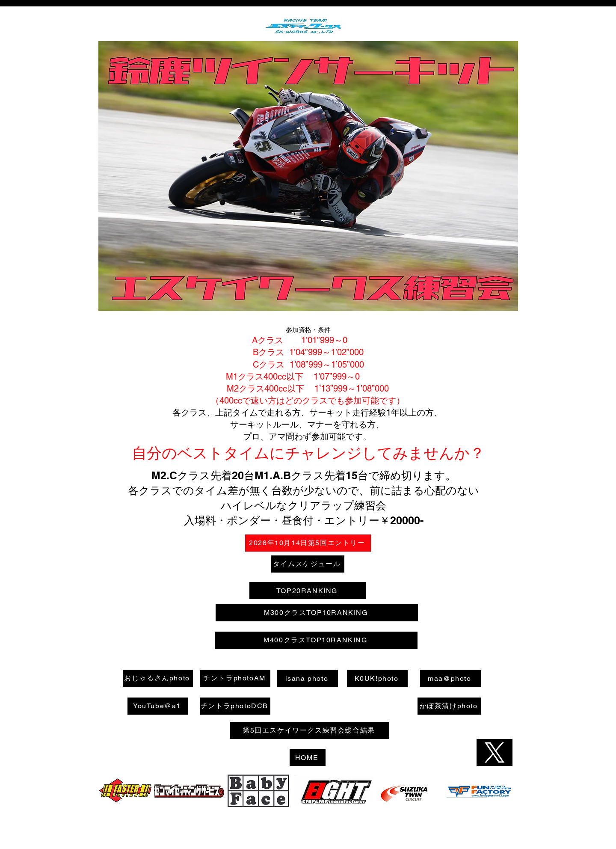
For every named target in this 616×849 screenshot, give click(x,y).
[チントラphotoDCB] (235, 706)
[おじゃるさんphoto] (158, 678)
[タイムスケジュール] (308, 564)
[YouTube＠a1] (158, 706)
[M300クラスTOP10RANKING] (317, 613)
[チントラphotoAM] (235, 678)
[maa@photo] (450, 678)
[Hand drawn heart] (126, 791)
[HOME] (308, 757)
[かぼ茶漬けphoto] (449, 706)
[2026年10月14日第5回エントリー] (308, 543)
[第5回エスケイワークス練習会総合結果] (310, 730)
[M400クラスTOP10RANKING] (316, 640)
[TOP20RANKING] (308, 591)
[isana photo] (308, 678)
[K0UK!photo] (377, 678)
